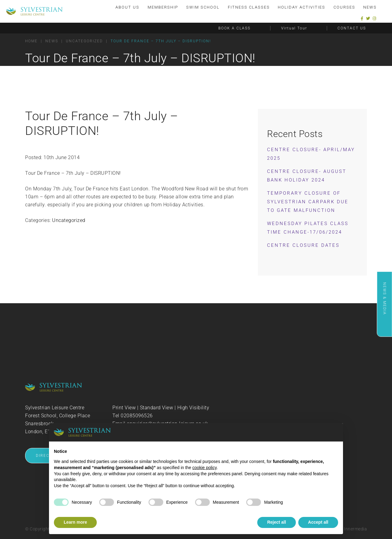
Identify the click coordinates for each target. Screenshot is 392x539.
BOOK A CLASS (234, 28)
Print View (124, 408)
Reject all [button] (276, 522)
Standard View (157, 408)
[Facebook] (362, 18)
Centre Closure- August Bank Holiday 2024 (307, 176)
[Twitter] (368, 18)
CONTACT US (352, 28)
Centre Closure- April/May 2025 (311, 154)
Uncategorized (69, 220)
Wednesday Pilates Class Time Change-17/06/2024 (308, 228)
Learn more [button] (75, 522)
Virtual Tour (294, 28)
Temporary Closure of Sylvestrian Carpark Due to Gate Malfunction (308, 202)
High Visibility (193, 408)
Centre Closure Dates (303, 245)
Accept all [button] (318, 522)
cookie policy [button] (204, 468)
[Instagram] (375, 18)
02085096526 (137, 416)
